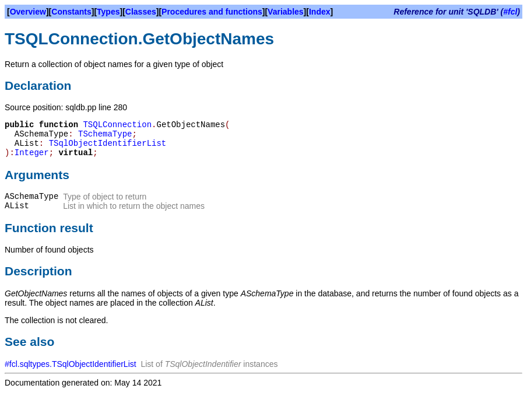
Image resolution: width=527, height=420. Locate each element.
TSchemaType (105, 134)
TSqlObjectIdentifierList (108, 143)
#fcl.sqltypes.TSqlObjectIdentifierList (71, 364)
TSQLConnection (117, 125)
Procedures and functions (212, 12)
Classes (141, 12)
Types (108, 12)
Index (320, 12)
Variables (286, 12)
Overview (28, 12)
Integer (32, 153)
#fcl (510, 12)
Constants (71, 12)
